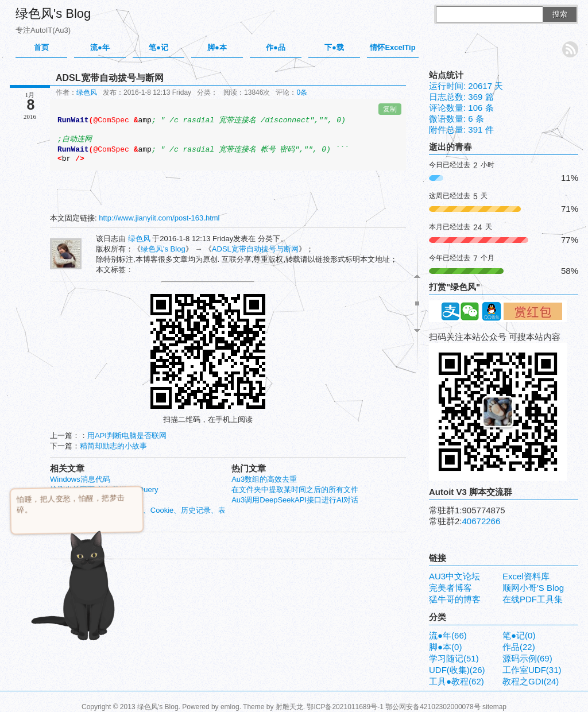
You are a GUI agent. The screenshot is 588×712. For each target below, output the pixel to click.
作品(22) (519, 647)
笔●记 (158, 47)
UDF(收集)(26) (457, 670)
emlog (230, 707)
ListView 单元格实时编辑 (91, 500)
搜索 (560, 14)
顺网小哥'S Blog (533, 588)
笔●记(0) (519, 635)
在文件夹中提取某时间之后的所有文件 (295, 489)
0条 (302, 92)
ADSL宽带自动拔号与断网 (255, 249)
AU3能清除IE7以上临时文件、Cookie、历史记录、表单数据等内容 (160, 510)
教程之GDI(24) (531, 681)
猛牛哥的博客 (455, 599)
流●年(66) (448, 635)
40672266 (481, 521)
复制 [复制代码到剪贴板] (390, 109)
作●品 (276, 47)
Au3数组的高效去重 (264, 479)
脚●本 (217, 47)
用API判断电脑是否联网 (127, 436)
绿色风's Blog (53, 13)
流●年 (100, 47)
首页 (41, 47)
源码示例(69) (527, 658)
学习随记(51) (454, 658)
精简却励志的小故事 (113, 446)
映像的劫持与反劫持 (84, 521)
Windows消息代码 (80, 479)
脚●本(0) (445, 647)
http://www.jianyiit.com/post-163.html (159, 218)
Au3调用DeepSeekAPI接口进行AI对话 (295, 500)
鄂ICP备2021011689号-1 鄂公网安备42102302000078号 (393, 707)
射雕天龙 (289, 707)
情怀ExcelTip (392, 47)
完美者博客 (450, 588)
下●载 (334, 47)
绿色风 (87, 92)
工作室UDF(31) (532, 670)
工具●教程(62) (457, 681)
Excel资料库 (526, 576)
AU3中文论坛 (454, 576)
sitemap (494, 707)
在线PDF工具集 (533, 599)
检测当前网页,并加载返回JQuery (104, 489)
